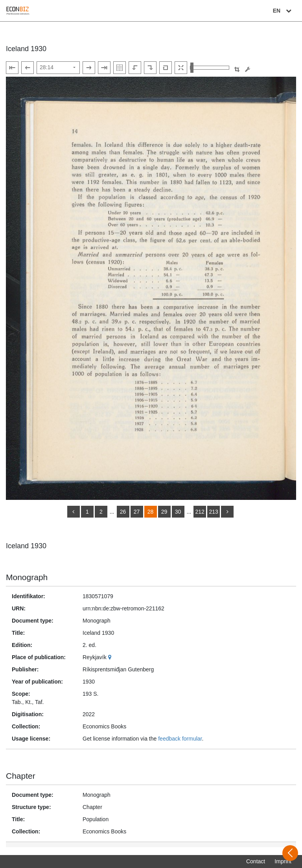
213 (213, 512)
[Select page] (58, 68)
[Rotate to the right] (150, 68)
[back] (74, 512)
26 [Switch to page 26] (123, 512)
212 (200, 512)
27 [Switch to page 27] (137, 512)
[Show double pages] (120, 68)
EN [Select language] (283, 11)
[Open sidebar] (290, 853)
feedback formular (180, 739)
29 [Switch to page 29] (164, 512)
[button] (237, 69)
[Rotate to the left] (135, 68)
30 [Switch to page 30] (178, 512)
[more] (227, 512)
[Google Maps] (111, 657)
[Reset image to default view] (166, 68)
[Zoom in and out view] (210, 68)
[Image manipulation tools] (248, 69)
